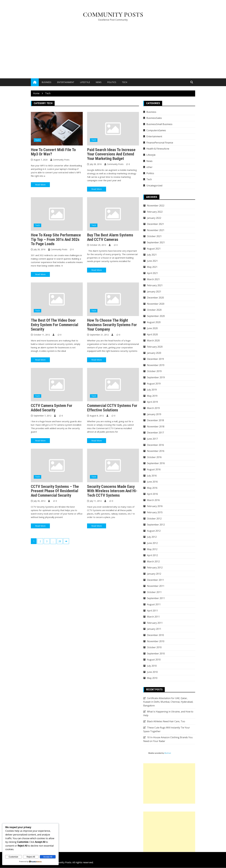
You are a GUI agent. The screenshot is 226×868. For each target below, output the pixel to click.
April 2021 (152, 273)
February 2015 (155, 513)
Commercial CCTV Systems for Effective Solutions (112, 408)
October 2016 (154, 457)
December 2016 (155, 445)
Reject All (31, 857)
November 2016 (156, 451)
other (149, 167)
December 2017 (155, 433)
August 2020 (154, 322)
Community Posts (113, 15)
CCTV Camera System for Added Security (52, 408)
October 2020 (154, 310)
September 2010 (156, 654)
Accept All (48, 857)
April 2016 (152, 494)
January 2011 (154, 629)
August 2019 (154, 384)
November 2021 (156, 230)
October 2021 (154, 236)
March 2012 (153, 561)
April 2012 (152, 555)
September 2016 (156, 463)
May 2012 (152, 549)
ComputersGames (156, 130)
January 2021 (154, 292)
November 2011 (156, 586)
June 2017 (152, 439)
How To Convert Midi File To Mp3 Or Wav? (53, 152)
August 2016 (154, 469)
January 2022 (154, 218)
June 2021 (152, 261)
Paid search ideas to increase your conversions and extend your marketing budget (111, 154)
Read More (40, 185)
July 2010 (152, 666)
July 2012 (152, 537)
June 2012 (152, 543)
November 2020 (156, 304)
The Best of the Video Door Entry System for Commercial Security (54, 325)
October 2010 (154, 647)
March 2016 (153, 500)
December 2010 (155, 635)
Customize (13, 857)
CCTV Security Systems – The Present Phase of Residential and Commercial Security (55, 491)
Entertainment (66, 82)
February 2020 (155, 347)
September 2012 (156, 525)
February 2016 (155, 506)
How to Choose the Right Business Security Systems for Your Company (112, 325)
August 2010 (154, 660)
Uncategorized (154, 186)
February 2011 (155, 623)
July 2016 (152, 476)
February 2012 (155, 568)
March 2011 (153, 617)
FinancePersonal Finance (160, 143)
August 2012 (154, 531)
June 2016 (152, 482)
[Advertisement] (113, 45)
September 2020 (156, 316)
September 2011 (156, 598)
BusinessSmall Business (159, 124)
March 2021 (153, 279)
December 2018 (155, 420)
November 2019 (156, 365)
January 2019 (154, 414)
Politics (112, 82)
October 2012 (154, 519)
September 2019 (156, 378)
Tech (125, 82)
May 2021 (152, 267)
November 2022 (156, 206)
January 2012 (154, 574)
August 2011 (154, 604)
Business (46, 82)
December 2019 (155, 359)
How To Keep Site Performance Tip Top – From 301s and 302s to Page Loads (56, 239)
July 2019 (152, 390)
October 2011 (154, 592)
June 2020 (152, 328)
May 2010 (152, 678)
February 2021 (155, 285)
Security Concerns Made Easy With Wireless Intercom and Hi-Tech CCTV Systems (112, 491)
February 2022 (155, 212)
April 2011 (152, 611)
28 (60, 541)
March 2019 (153, 408)
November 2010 (156, 641)
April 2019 (152, 402)
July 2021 (152, 255)
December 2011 (155, 580)
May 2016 (152, 488)
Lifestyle (85, 82)
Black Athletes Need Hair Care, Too (166, 722)
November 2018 (156, 427)
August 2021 (154, 249)
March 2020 (153, 341)
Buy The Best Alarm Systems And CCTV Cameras (110, 237)
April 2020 (152, 334)
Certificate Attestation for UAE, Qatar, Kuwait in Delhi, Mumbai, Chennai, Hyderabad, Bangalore (168, 702)
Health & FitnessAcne (158, 149)
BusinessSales (154, 118)
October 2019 (154, 371)
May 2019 (152, 396)
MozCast (168, 753)
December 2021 (155, 224)
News (99, 82)
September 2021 (156, 242)
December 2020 (155, 298)
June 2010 (152, 672)
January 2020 (154, 353)
